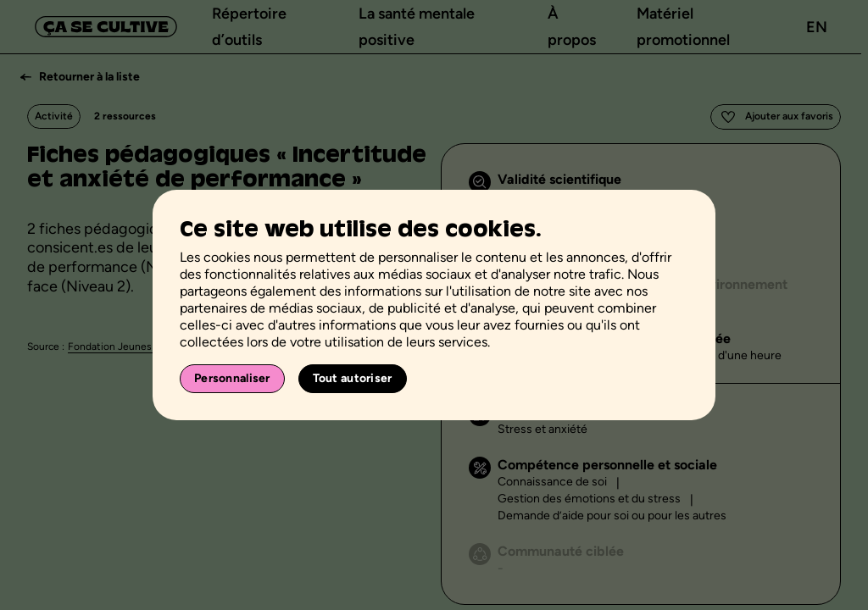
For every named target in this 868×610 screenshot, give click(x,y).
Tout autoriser (353, 378)
